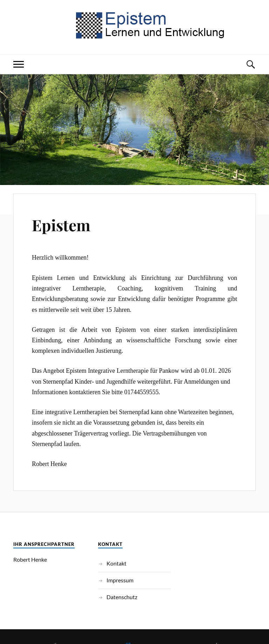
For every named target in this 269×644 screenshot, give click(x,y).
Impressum (120, 580)
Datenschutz (122, 597)
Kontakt (116, 563)
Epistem (61, 225)
